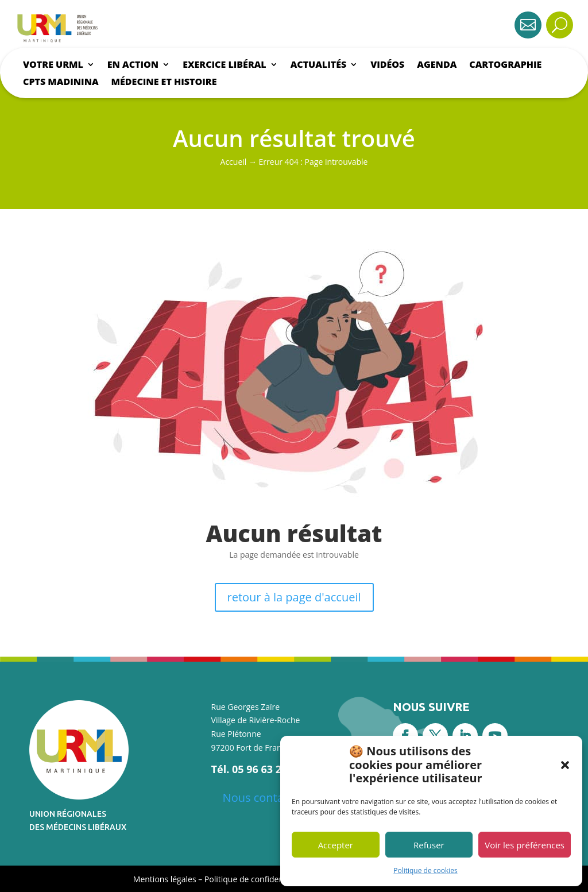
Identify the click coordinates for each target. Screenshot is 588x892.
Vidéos (387, 65)
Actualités (319, 65)
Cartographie (505, 65)
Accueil (234, 162)
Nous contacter (264, 798)
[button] (565, 765)
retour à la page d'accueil (294, 597)
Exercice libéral (224, 65)
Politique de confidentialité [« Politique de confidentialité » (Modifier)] (256, 879)
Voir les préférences (525, 845)
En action (133, 65)
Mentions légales (165, 879)
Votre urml (53, 65)
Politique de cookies (425, 870)
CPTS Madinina (61, 83)
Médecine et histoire (164, 83)
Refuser (429, 845)
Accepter (336, 845)
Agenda (437, 65)
